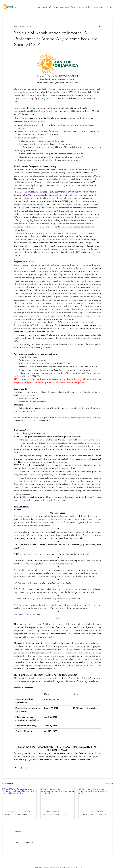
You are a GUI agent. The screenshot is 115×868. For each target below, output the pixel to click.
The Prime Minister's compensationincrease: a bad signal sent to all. (55, 813)
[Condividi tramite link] (27, 768)
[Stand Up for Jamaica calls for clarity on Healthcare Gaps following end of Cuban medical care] (19, 797)
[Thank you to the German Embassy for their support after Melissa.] (96, 797)
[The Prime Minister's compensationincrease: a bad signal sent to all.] (58, 797)
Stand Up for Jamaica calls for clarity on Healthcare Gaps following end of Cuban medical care (18, 813)
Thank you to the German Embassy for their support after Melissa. (95, 813)
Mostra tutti (108, 783)
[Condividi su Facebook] (15, 768)
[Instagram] (111, 7)
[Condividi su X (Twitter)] (21, 768)
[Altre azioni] (100, 26)
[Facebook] (107, 7)
